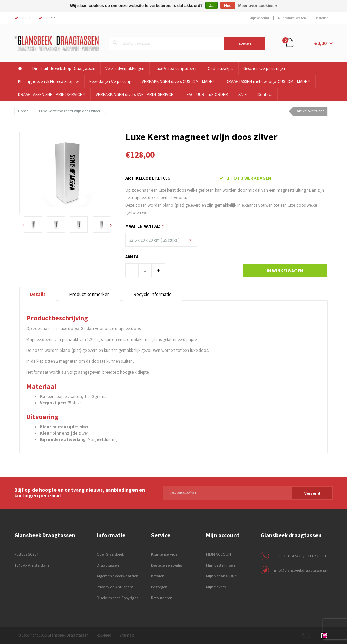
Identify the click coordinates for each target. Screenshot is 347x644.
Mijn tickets (216, 587)
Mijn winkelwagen (292, 18)
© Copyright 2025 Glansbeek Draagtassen (53, 635)
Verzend (312, 493)
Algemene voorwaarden (117, 576)
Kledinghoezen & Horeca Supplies (49, 82)
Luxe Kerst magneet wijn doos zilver (70, 111)
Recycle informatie (153, 294)
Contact (265, 94)
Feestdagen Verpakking (110, 82)
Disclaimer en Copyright (117, 598)
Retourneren (162, 598)
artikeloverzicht (310, 111)
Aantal (133, 257)
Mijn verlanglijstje (221, 576)
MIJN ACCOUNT (220, 554)
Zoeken (245, 43)
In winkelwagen (285, 271)
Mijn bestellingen (221, 565)
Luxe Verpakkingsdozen (176, 68)
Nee (228, 6)
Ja (211, 6)
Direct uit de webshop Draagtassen (64, 68)
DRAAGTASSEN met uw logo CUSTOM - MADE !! (268, 82)
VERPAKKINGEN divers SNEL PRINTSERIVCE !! (136, 94)
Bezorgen (159, 587)
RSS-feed (104, 635)
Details (38, 294)
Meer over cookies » (258, 6)
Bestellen (322, 18)
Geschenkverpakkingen (264, 68)
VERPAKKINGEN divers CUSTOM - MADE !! (179, 82)
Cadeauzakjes (220, 68)
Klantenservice (164, 554)
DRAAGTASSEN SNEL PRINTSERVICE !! (52, 94)
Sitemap (127, 635)
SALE (243, 94)
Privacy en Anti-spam (115, 587)
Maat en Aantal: (144, 226)
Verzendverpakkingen (125, 68)
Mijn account (259, 18)
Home (23, 111)
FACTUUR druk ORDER (207, 94)
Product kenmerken (90, 294)
